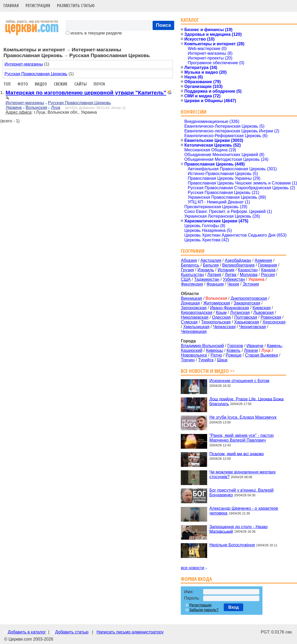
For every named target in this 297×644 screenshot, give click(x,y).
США (186, 279)
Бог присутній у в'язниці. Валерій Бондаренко (241, 493)
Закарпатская (247, 303)
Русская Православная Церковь (36, 74)
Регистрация (38, 6)
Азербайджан (238, 260)
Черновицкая (194, 331)
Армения (263, 260)
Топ (7, 84)
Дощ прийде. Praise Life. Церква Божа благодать (246, 401)
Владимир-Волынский (202, 346)
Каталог (190, 20)
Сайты (81, 84)
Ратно (216, 355)
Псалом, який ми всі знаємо (237, 454)
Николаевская (195, 317)
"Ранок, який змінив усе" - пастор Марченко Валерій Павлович (241, 438)
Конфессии (194, 112)
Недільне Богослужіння (232, 545)
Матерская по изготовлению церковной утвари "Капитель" (86, 93)
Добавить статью (72, 632)
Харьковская (247, 322)
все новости (193, 568)
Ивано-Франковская (230, 308)
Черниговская (252, 327)
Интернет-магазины (24, 64)
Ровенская (271, 317)
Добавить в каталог (27, 632)
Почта (99, 84)
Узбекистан (234, 279)
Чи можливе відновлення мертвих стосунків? (242, 474)
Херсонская (274, 322)
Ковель (234, 350)
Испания (226, 270)
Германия (267, 265)
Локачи (251, 350)
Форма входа (196, 579)
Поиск (163, 25)
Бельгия (211, 265)
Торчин (188, 360)
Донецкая (190, 303)
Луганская (240, 313)
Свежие (61, 84)
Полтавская (246, 317)
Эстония (251, 284)
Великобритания (238, 265)
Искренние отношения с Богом (239, 381)
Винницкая (191, 298)
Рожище (233, 355)
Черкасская (224, 327)
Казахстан (248, 270)
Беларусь (190, 265)
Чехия (233, 284)
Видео (41, 84)
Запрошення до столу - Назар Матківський (238, 529)
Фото (23, 84)
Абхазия (189, 260)
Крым (221, 313)
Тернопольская (216, 322)
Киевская (261, 308)
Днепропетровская (249, 298)
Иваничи (255, 346)
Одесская (221, 317)
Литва (231, 275)
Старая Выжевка (262, 355)
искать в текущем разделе (94, 33)
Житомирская (217, 303)
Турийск (206, 360)
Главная (11, 6)
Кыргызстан (192, 275)
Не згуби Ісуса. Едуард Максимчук (243, 417)
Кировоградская (196, 313)
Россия (268, 275)
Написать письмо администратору (130, 632)
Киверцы (215, 350)
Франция (215, 284)
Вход (233, 607)
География (193, 251)
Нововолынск (194, 355)
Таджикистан (207, 279)
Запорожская (194, 308)
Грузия (187, 270)
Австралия (211, 260)
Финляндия (192, 284)
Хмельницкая (196, 327)
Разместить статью (76, 6)
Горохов (235, 346)
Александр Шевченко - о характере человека (244, 511)
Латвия (214, 275)
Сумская (189, 322)
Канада (268, 270)
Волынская (36, 108)
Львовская (263, 313)
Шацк (222, 360)
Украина (14, 108)
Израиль (206, 270)
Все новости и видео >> (208, 371)
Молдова (249, 275)
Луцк (56, 108)
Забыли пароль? (204, 610)
